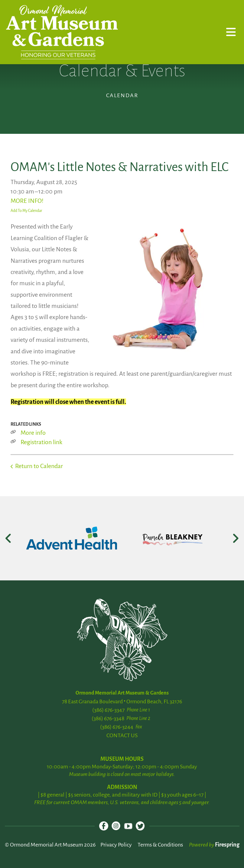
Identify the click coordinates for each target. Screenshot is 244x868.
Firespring (227, 845)
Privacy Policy (116, 845)
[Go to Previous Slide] (9, 538)
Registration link (41, 442)
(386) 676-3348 (108, 718)
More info (33, 433)
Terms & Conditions (160, 845)
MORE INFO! (27, 201)
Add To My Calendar (26, 211)
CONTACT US (122, 735)
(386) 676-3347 (108, 710)
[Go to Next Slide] (235, 538)
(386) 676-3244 (117, 727)
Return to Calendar (39, 466)
